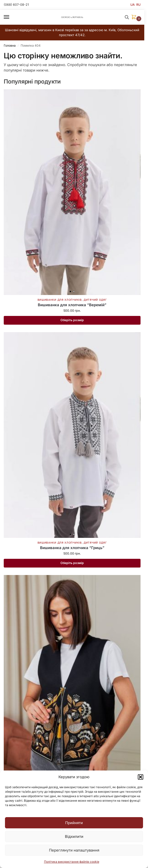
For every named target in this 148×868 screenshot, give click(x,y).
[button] (141, 777)
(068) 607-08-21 (16, 5)
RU (138, 5)
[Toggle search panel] (127, 17)
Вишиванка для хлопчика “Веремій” (72, 305)
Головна (10, 46)
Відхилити (74, 836)
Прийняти (74, 823)
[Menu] (11, 17)
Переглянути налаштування (74, 850)
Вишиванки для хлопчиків (60, 300)
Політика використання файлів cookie (72, 862)
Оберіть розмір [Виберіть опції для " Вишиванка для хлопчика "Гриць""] (72, 563)
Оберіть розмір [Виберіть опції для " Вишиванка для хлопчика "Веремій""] (72, 320)
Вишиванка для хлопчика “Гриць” (72, 548)
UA (133, 5)
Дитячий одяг (95, 300)
